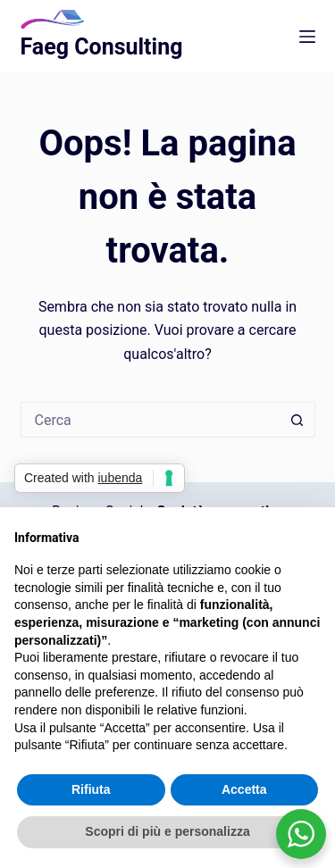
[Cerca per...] (150, 420)
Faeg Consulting (102, 47)
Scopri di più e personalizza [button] (167, 831)
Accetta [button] (244, 789)
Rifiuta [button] (91, 789)
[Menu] (307, 37)
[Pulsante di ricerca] (297, 420)
